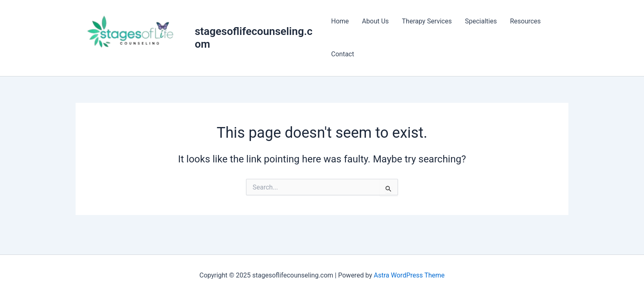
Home (340, 21)
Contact (343, 54)
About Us (375, 21)
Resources (526, 21)
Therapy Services (427, 21)
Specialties (481, 21)
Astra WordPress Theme (409, 275)
